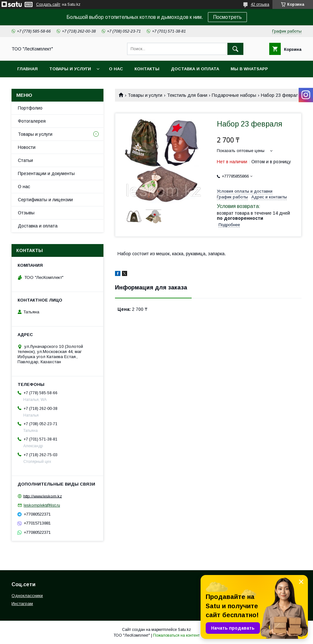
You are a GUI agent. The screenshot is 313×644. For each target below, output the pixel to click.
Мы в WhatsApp (249, 69)
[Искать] (235, 49)
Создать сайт (48, 4)
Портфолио (30, 108)
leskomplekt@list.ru (42, 505)
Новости (27, 147)
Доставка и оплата (195, 69)
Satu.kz (184, 630)
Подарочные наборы (234, 95)
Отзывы (26, 213)
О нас (116, 69)
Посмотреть (227, 17)
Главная (27, 69)
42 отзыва (260, 4)
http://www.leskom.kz (43, 496)
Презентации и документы (46, 173)
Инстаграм (22, 604)
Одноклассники (27, 596)
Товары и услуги (70, 69)
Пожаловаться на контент (176, 635)
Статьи (25, 160)
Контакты (147, 69)
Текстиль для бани (187, 95)
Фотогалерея (32, 121)
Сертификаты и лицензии (45, 200)
